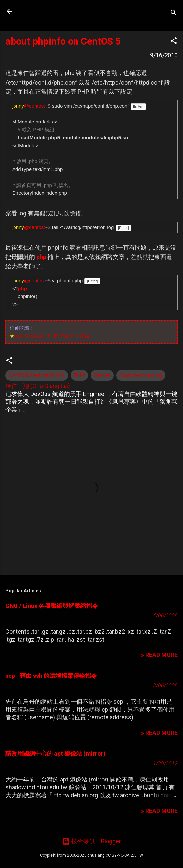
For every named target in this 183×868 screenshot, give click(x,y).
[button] (174, 42)
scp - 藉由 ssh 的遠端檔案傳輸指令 (51, 676)
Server (102, 375)
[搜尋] (174, 13)
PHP (79, 375)
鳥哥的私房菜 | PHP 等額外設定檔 (52, 336)
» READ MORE (159, 655)
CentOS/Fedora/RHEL (37, 375)
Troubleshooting (141, 375)
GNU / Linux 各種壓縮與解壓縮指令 (52, 606)
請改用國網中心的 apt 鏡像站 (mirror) (55, 754)
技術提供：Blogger (91, 841)
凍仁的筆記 (47, 11)
